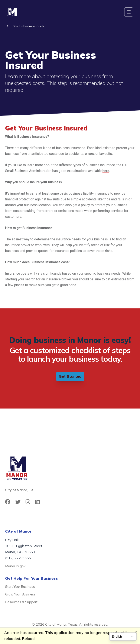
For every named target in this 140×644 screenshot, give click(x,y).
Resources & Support (21, 602)
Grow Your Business (20, 594)
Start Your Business (20, 586)
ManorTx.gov (15, 566)
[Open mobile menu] (129, 12)
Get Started (70, 376)
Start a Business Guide (29, 26)
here (106, 171)
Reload (28, 639)
